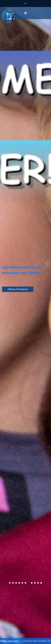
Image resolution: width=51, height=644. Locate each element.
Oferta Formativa (18, 289)
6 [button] (26, 583)
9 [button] (35, 583)
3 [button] (16, 583)
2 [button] (13, 583)
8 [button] (32, 583)
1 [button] (10, 583)
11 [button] (41, 583)
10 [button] (38, 583)
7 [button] (29, 583)
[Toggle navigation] (26, 13)
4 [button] (19, 583)
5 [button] (22, 583)
